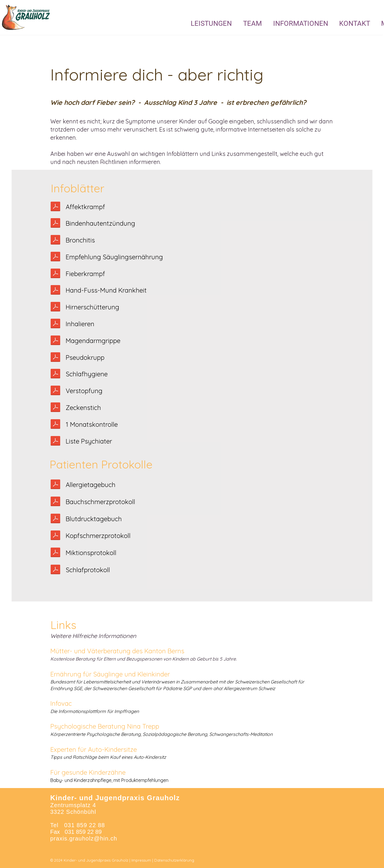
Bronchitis (80, 240)
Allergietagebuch (91, 485)
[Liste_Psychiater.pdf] (55, 442)
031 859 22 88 (85, 825)
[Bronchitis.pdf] (55, 240)
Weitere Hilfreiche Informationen (93, 636)
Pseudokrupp (85, 358)
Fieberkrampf (85, 274)
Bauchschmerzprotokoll (100, 502)
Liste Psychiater (89, 441)
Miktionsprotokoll (91, 553)
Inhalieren (80, 324)
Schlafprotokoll (88, 570)
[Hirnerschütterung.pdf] (55, 307)
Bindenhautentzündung (100, 223)
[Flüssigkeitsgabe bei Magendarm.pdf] (55, 341)
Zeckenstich (83, 408)
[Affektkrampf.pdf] (55, 207)
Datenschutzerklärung (174, 860)
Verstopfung (84, 391)
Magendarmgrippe (93, 341)
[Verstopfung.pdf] (55, 391)
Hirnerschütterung (92, 307)
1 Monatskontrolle (92, 424)
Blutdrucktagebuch (94, 519)
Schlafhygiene (87, 374)
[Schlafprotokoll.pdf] (55, 374)
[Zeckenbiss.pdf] (55, 408)
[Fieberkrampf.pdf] (55, 274)
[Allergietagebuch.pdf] (55, 485)
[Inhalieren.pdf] (55, 324)
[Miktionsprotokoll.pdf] (55, 553)
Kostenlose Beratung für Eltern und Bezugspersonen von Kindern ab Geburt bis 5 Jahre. (144, 659)
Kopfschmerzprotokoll (98, 536)
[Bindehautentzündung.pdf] (55, 224)
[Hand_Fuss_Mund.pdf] (55, 291)
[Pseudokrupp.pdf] (55, 358)
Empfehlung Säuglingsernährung (114, 257)
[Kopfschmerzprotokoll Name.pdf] (55, 536)
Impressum (141, 860)
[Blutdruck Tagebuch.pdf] (55, 519)
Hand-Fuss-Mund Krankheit (106, 290)
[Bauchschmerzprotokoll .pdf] (55, 502)
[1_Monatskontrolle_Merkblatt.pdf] (55, 425)
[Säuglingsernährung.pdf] (55, 257)
